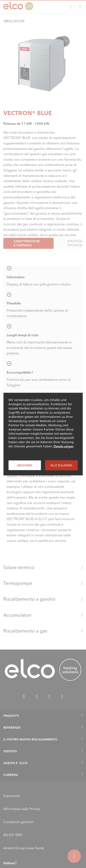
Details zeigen (64, 446)
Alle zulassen (61, 465)
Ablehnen (25, 465)
